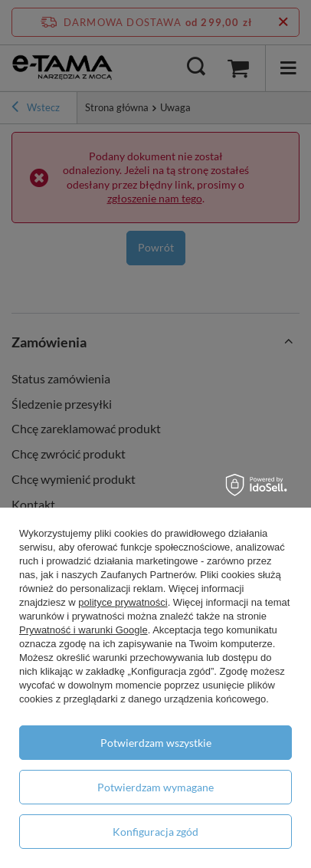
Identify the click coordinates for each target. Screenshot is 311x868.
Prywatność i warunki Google (83, 630)
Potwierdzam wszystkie (156, 743)
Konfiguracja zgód (155, 832)
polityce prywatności (123, 602)
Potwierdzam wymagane (155, 787)
